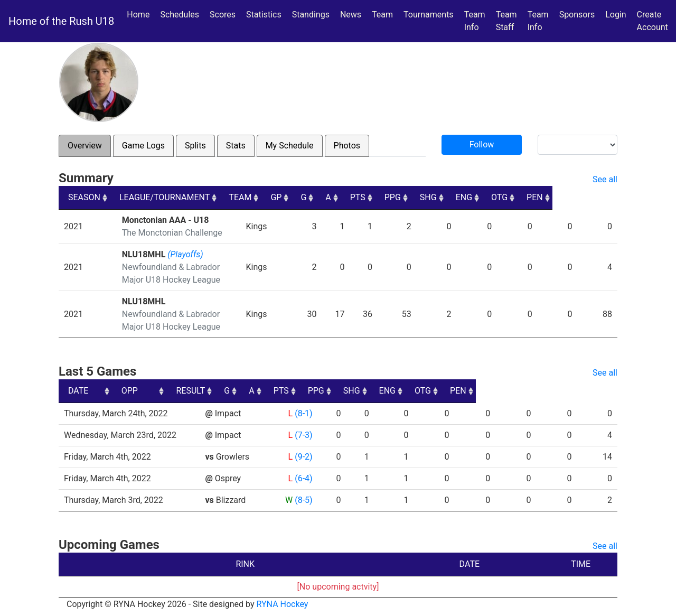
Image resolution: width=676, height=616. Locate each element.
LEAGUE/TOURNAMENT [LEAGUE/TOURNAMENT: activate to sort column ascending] (165, 197)
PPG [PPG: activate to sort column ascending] (457, 197)
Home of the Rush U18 (61, 21)
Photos (347, 146)
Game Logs (143, 146)
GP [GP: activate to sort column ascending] (339, 197)
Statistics (266, 14)
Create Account (652, 21)
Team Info (475, 21)
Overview (85, 146)
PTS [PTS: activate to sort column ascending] (421, 197)
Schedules (180, 15)
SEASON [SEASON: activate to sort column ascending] (84, 197)
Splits (195, 146)
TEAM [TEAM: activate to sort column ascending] (302, 197)
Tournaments (429, 15)
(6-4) (303, 478)
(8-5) (303, 500)
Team (382, 15)
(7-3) (303, 435)
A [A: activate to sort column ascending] (391, 197)
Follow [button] (482, 144)
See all (605, 179)
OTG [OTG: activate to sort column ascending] (564, 197)
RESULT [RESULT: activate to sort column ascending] (293, 391)
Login (616, 15)
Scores (225, 14)
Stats (236, 146)
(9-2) (303, 457)
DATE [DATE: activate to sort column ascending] (78, 391)
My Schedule (290, 146)
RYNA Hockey (283, 604)
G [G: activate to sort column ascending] (366, 197)
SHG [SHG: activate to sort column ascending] (492, 197)
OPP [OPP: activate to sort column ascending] (217, 391)
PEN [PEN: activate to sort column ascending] (600, 197)
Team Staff (506, 21)
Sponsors (577, 15)
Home (138, 15)
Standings (311, 15)
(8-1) (303, 413)
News (351, 15)
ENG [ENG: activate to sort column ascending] (528, 197)
